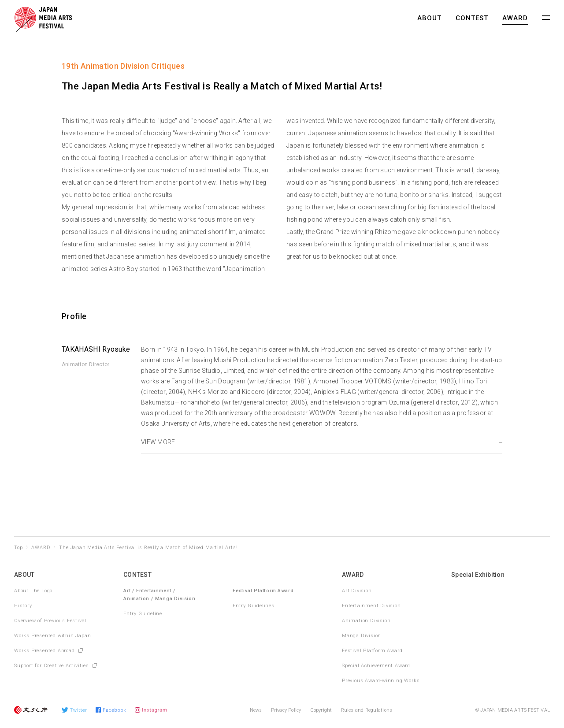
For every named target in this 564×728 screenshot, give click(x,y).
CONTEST (472, 18)
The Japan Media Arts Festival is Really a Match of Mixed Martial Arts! (148, 548)
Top (18, 548)
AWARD (515, 18)
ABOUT (429, 18)
